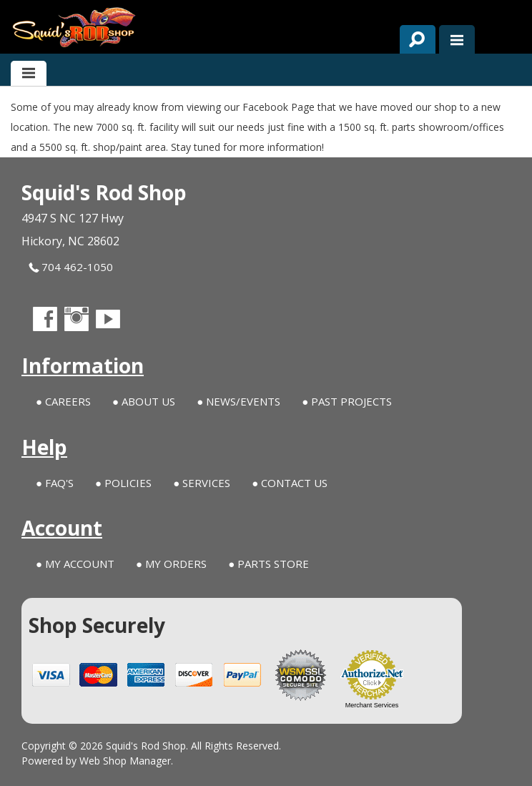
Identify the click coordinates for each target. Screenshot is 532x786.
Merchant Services (372, 705)
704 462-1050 (71, 267)
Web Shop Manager (125, 761)
